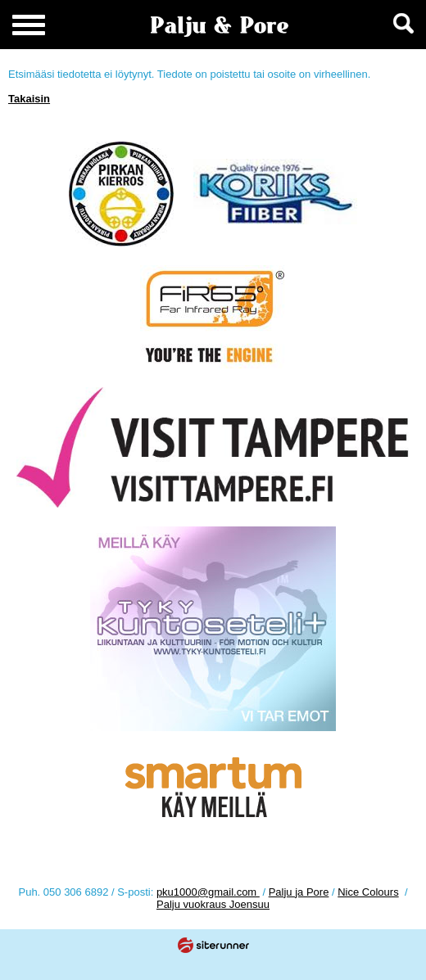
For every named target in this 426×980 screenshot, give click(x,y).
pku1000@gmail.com (208, 892)
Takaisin (29, 99)
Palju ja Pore (299, 892)
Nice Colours (368, 892)
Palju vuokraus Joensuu (213, 904)
